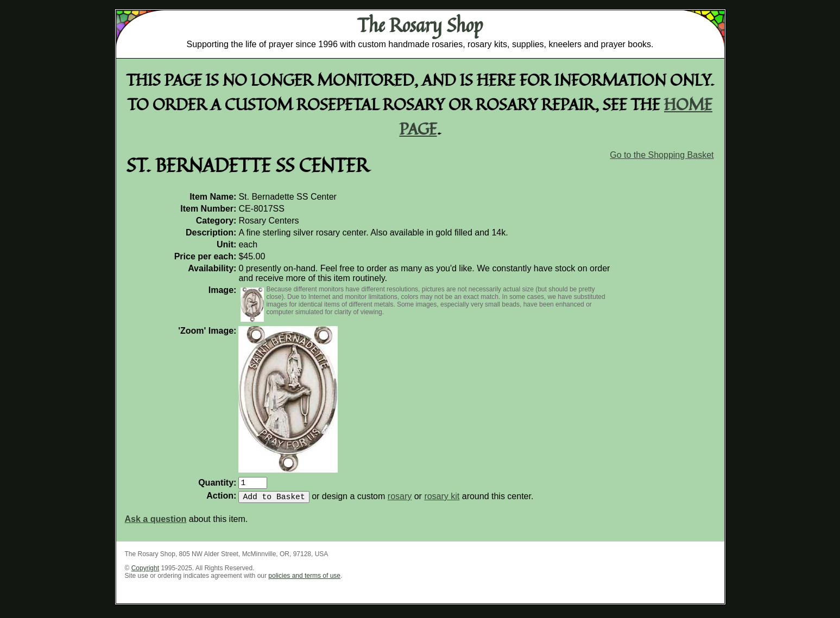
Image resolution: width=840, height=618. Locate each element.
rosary (400, 501)
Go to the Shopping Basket (662, 155)
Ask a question (156, 523)
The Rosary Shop (420, 25)
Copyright (145, 572)
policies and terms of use (304, 580)
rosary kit (442, 501)
